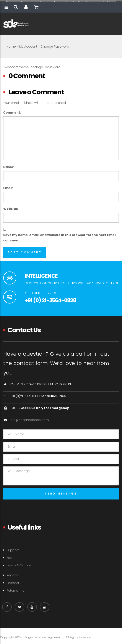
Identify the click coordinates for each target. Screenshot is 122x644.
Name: (9, 165)
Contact (13, 581)
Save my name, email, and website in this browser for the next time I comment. (60, 236)
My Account (28, 45)
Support (13, 548)
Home (11, 45)
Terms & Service (19, 563)
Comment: (12, 111)
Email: (8, 186)
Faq (9, 556)
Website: (11, 207)
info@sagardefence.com (29, 418)
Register (13, 573)
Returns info (15, 589)
